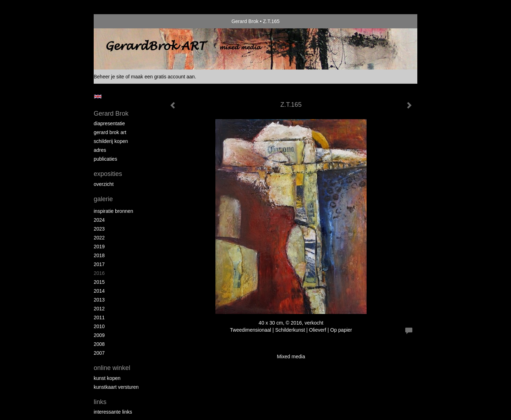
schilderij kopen (111, 141)
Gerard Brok (245, 21)
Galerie (103, 199)
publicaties (105, 159)
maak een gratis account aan (163, 77)
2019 (99, 247)
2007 (99, 353)
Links (100, 402)
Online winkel (112, 368)
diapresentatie (109, 123)
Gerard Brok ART (110, 132)
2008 (99, 344)
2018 (99, 255)
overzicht (104, 184)
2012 (99, 309)
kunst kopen (107, 378)
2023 (99, 229)
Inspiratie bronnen (113, 211)
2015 (99, 282)
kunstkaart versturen (116, 387)
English (98, 96)
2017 (99, 264)
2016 (99, 273)
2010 (99, 326)
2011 (99, 317)
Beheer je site (109, 77)
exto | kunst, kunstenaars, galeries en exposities (114, 21)
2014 (99, 291)
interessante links (113, 412)
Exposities (108, 174)
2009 (99, 335)
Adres (100, 150)
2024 (99, 220)
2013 (99, 300)
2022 (99, 238)
